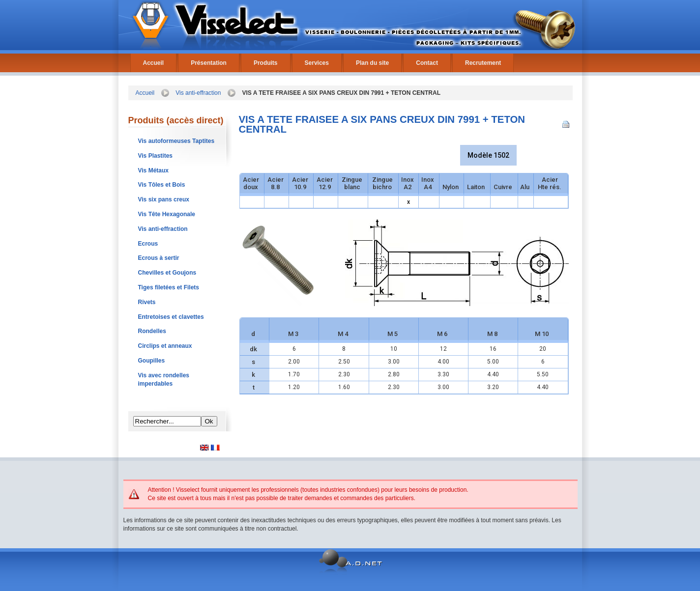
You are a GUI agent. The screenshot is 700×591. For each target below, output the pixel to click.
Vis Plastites (156, 156)
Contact (427, 63)
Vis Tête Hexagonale (167, 214)
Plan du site (372, 63)
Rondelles (152, 331)
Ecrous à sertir (159, 258)
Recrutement (483, 63)
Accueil (154, 63)
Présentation (209, 63)
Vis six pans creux (164, 199)
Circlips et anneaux (165, 346)
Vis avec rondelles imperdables (164, 380)
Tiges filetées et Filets (169, 287)
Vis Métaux (153, 170)
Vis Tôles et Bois (162, 185)
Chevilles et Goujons (167, 273)
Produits (266, 63)
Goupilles (152, 361)
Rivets (147, 302)
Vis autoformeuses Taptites (176, 141)
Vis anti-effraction (198, 93)
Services (317, 63)
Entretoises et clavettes (171, 317)
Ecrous (148, 244)
